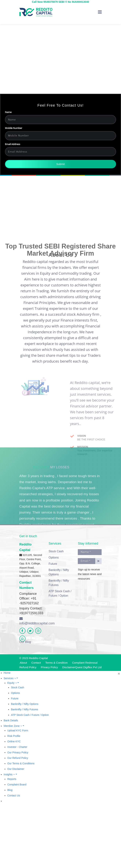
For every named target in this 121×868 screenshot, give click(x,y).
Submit (65, 170)
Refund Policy (28, 667)
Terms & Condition (56, 663)
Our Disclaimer (16, 769)
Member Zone (14, 726)
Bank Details (11, 720)
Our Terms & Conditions (21, 763)
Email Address (17, 150)
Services (11, 678)
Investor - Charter (17, 747)
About (23, 663)
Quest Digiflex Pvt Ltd (88, 667)
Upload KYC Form (18, 730)
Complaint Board (17, 784)
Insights (10, 774)
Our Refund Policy (18, 758)
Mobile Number (18, 134)
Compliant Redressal (85, 663)
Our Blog (25, 642)
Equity (13, 683)
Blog (10, 790)
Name (13, 118)
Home (7, 673)
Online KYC (14, 741)
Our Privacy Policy (18, 752)
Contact (36, 663)
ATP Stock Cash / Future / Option (60, 593)
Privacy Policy (49, 667)
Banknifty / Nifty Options (59, 572)
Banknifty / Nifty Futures (59, 583)
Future (53, 564)
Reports (12, 779)
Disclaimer (69, 667)
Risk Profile (14, 736)
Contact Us (14, 795)
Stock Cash (56, 551)
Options (54, 558)
